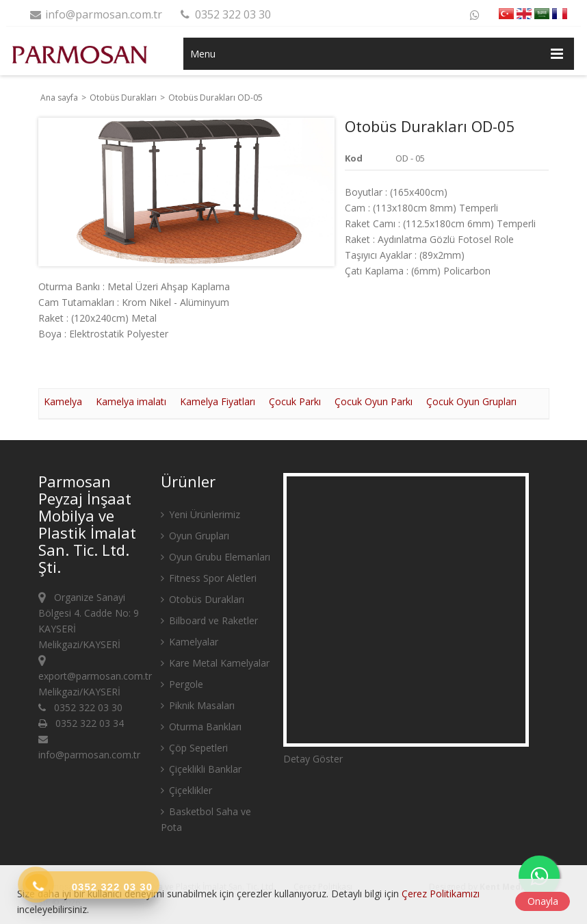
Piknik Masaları (198, 705)
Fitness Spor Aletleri (209, 578)
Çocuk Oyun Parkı (374, 401)
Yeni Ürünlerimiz (200, 514)
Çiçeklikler (186, 790)
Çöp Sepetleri (194, 748)
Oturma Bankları (201, 727)
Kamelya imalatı (131, 401)
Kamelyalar (190, 642)
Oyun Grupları (195, 536)
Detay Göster (313, 759)
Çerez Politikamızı (441, 894)
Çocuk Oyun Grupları (471, 401)
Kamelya (63, 401)
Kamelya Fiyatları (218, 401)
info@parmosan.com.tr (96, 14)
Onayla (543, 901)
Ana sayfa (59, 98)
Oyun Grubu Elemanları (216, 557)
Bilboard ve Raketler (209, 620)
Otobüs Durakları (124, 98)
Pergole (182, 684)
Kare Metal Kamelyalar (215, 663)
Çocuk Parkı (295, 401)
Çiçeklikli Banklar (201, 769)
